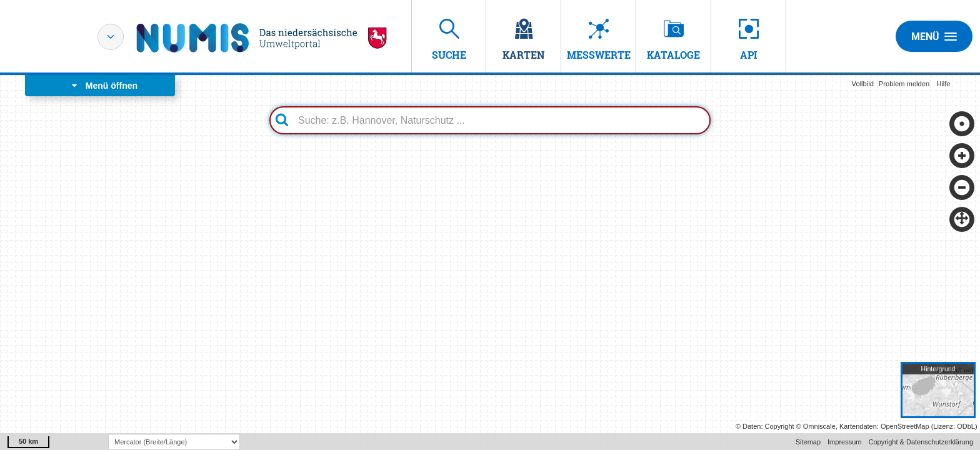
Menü (934, 36)
